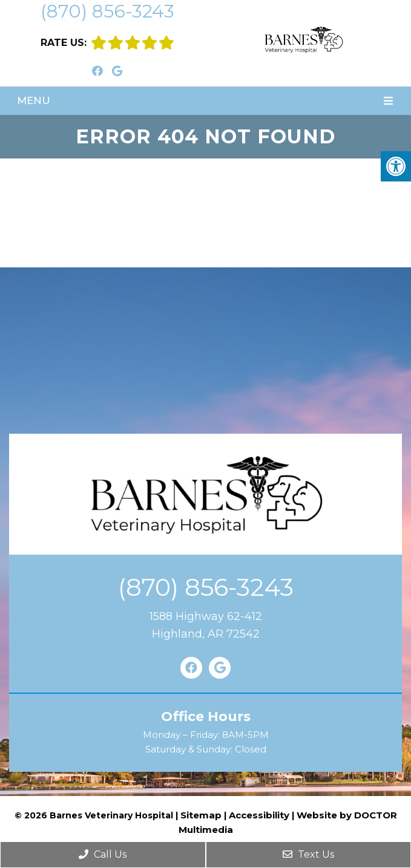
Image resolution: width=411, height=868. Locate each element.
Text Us (308, 854)
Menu (34, 100)
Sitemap (201, 815)
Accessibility (259, 815)
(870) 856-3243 (107, 11)
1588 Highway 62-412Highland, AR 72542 (206, 625)
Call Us (103, 854)
